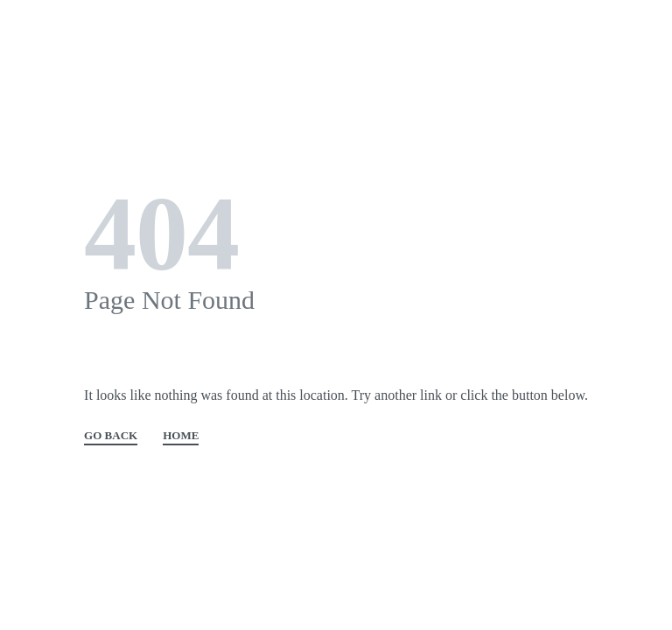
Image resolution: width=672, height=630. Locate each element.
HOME (181, 436)
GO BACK (111, 436)
